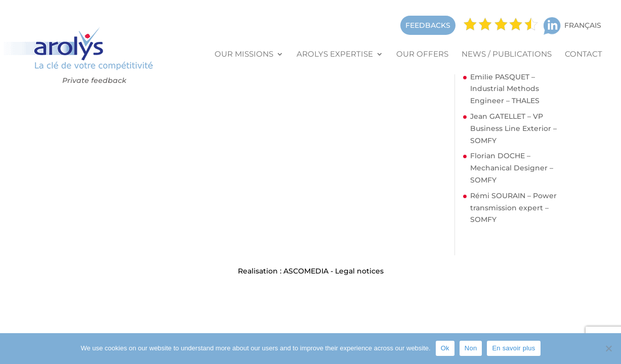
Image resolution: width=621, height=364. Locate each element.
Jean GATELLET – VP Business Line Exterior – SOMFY (513, 128)
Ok (445, 348)
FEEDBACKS (428, 25)
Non (471, 348)
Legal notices (359, 271)
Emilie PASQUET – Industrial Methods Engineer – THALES (505, 89)
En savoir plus (513, 348)
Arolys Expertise (335, 55)
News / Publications (507, 55)
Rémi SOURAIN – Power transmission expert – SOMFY (513, 208)
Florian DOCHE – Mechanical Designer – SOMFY (512, 168)
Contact (584, 55)
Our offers (422, 55)
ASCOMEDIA (306, 271)
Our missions (244, 55)
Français (583, 25)
